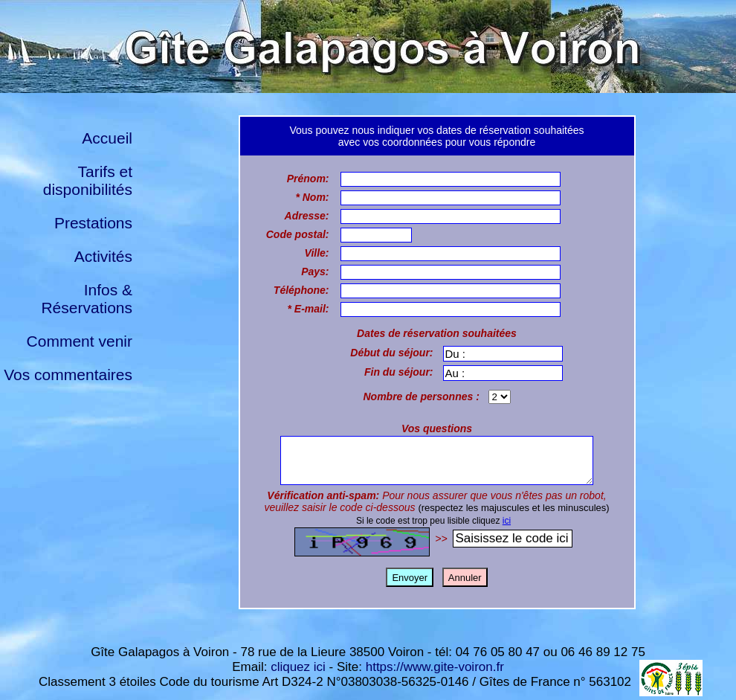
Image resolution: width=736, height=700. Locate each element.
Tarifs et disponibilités (88, 180)
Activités (103, 256)
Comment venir (80, 341)
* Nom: (312, 197)
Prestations (93, 223)
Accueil (107, 138)
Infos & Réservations (87, 299)
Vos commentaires (68, 375)
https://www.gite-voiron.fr (435, 667)
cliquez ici (298, 667)
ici (507, 530)
